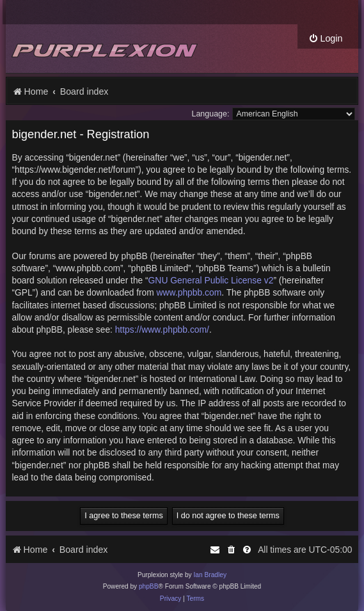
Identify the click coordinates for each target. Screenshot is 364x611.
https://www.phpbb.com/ (162, 329)
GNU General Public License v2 (211, 280)
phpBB (149, 586)
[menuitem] (325, 39)
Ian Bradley (210, 575)
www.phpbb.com (189, 292)
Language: (211, 114)
